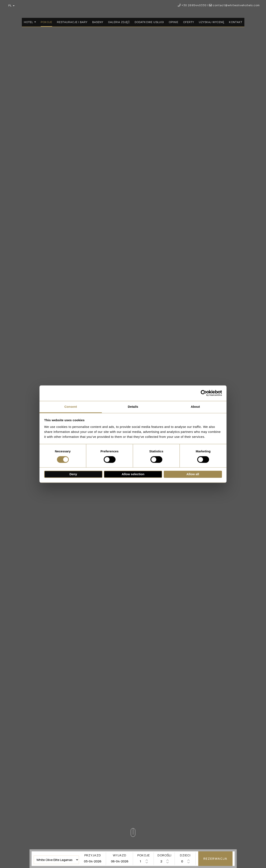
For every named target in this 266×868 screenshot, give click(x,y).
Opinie (174, 22)
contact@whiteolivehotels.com (234, 5)
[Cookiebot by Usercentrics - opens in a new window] (204, 393)
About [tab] (195, 407)
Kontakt (236, 22)
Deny (73, 474)
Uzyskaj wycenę (212, 22)
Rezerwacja (215, 859)
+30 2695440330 (194, 5)
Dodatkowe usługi (149, 22)
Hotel (30, 22)
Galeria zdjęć (119, 22)
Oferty (189, 22)
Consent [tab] (71, 407)
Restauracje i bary (72, 22)
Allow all (193, 474)
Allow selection (133, 474)
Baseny (98, 22)
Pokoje (46, 22)
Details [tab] (133, 407)
